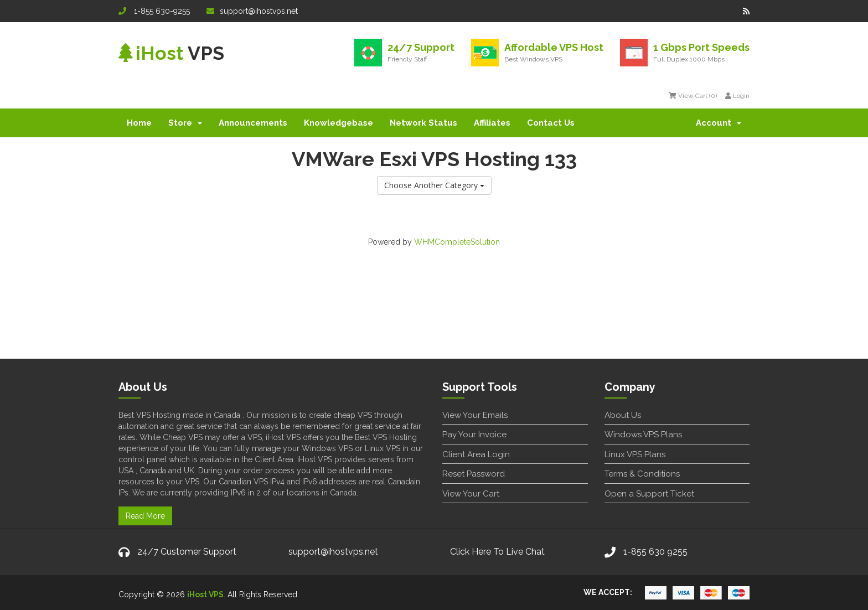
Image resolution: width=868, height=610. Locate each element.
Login (737, 96)
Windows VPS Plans (643, 435)
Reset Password (474, 474)
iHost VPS (205, 595)
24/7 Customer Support (187, 552)
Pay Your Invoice (474, 435)
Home (139, 123)
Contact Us (551, 123)
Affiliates (492, 123)
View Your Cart (471, 494)
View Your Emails (475, 415)
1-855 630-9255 (154, 11)
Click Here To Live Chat (497, 552)
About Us (623, 415)
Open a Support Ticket (649, 494)
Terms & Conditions (642, 474)
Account (719, 123)
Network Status (423, 123)
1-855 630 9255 (655, 552)
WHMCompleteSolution (457, 242)
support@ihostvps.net (252, 11)
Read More (145, 516)
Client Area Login (476, 454)
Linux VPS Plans (635, 454)
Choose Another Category (434, 185)
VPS (171, 53)
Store (185, 123)
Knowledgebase (339, 123)
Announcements (253, 123)
